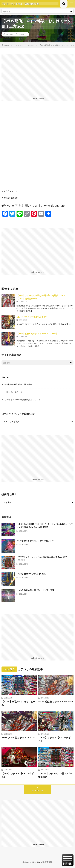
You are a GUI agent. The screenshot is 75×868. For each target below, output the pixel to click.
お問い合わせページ (13, 392)
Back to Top (37, 791)
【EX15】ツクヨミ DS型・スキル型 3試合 (56, 775)
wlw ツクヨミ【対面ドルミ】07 (31, 317)
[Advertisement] (37, 75)
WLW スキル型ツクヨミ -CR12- (18, 738)
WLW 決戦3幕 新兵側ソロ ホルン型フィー (35, 541)
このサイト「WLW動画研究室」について (22, 400)
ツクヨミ (22, 34)
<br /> (37, 148)
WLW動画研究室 (45, 862)
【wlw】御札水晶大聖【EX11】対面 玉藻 (35, 590)
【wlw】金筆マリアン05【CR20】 (32, 574)
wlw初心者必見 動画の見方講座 (18, 384)
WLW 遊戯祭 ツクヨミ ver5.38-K (56, 701)
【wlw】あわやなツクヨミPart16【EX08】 (37, 334)
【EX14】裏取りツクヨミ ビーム (18, 703)
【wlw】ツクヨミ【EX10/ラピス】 (54, 739)
